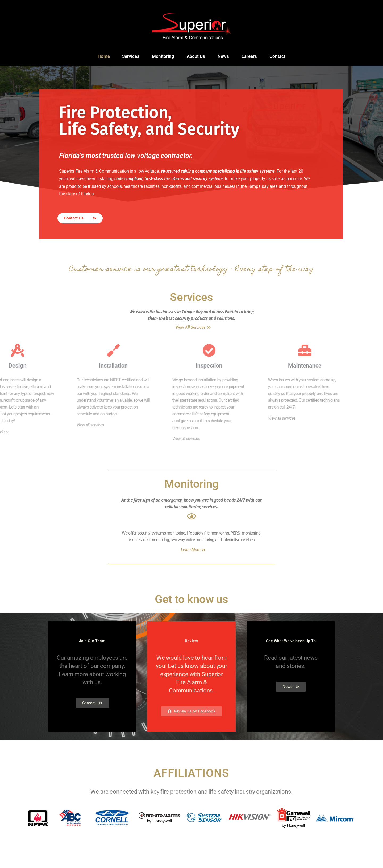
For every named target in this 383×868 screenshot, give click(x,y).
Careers (249, 56)
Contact (277, 56)
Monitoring (163, 56)
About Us (196, 56)
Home (104, 56)
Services (131, 56)
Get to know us (192, 622)
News (223, 56)
